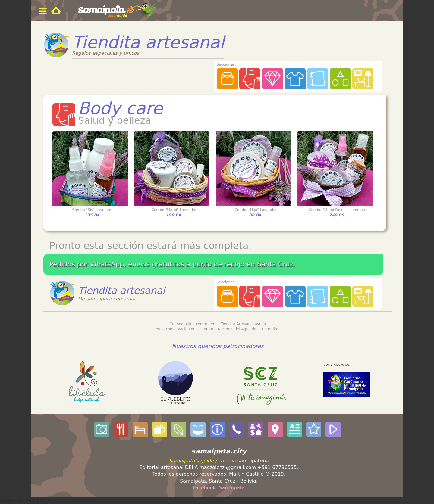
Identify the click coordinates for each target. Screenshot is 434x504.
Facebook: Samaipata (219, 488)
